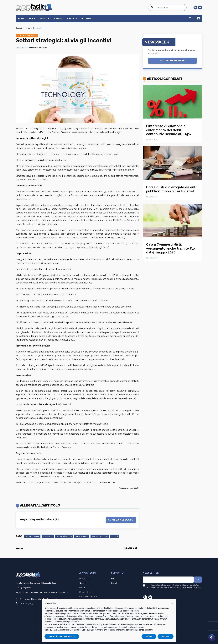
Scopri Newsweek (173, 61)
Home (21, 19)
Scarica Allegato (121, 520)
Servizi (19, 28)
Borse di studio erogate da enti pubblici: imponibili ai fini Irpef (171, 189)
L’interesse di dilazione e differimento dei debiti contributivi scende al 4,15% (168, 130)
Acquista (71, 19)
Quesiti (82, 583)
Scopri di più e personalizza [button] (62, 636)
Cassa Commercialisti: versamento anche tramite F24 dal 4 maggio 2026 (171, 248)
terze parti (88, 613)
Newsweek (84, 579)
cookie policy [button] (133, 611)
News (32, 19)
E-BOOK (57, 19)
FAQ (113, 579)
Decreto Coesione (32, 536)
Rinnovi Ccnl (85, 592)
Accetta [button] (166, 636)
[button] (190, 19)
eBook (82, 588)
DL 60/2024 (48, 536)
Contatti (114, 583)
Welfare (85, 19)
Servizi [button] (43, 19)
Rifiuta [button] (149, 636)
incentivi (114, 536)
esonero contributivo (100, 536)
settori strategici (82, 536)
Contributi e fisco (27, 36)
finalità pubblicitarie (75, 619)
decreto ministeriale (64, 536)
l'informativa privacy (193, 587)
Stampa (131, 548)
